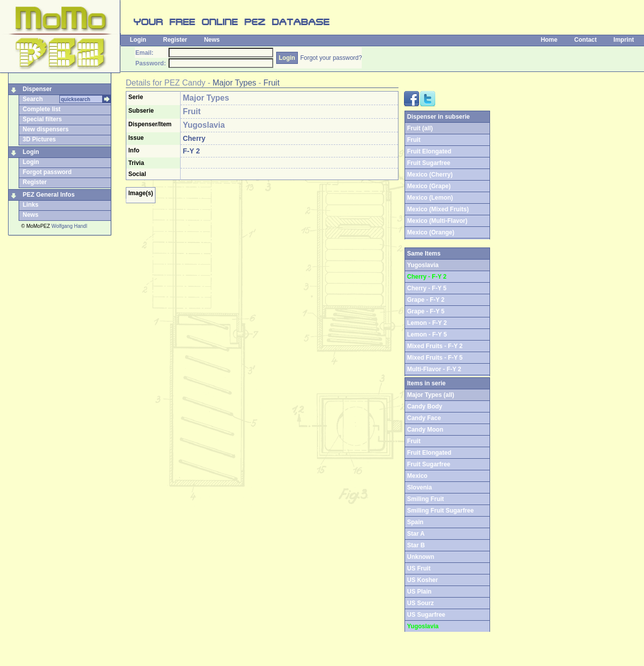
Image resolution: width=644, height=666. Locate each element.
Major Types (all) (431, 395)
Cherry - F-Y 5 (427, 288)
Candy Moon (425, 430)
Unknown (421, 557)
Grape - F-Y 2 (426, 300)
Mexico (417, 476)
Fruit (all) (420, 128)
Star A (416, 534)
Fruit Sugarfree (429, 163)
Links (30, 205)
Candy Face (424, 418)
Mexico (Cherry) (430, 175)
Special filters (42, 119)
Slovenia (419, 487)
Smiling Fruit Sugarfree (440, 511)
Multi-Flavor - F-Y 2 (434, 369)
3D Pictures (39, 139)
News (212, 40)
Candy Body (425, 406)
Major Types (235, 83)
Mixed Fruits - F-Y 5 (435, 358)
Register (175, 40)
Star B (416, 545)
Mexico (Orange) (431, 232)
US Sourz (420, 603)
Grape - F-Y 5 (426, 311)
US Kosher (422, 580)
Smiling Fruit (425, 499)
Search (33, 99)
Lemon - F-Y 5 (427, 335)
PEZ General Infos (49, 195)
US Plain (419, 592)
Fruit (272, 83)
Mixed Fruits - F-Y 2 (435, 346)
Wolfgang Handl (69, 226)
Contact (585, 40)
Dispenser (37, 89)
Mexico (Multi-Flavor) (437, 221)
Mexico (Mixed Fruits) (438, 209)
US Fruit (419, 568)
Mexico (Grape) (429, 186)
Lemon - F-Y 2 (427, 323)
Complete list (42, 109)
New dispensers (46, 129)
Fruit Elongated (429, 151)
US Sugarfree (426, 615)
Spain (415, 522)
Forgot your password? (331, 58)
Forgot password (47, 172)
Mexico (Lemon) (430, 198)
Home (549, 40)
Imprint (624, 40)
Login (138, 40)
